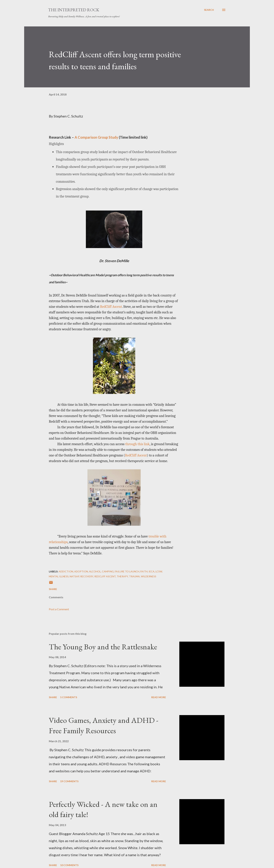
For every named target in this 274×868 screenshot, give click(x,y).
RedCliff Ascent (111, 307)
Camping (108, 571)
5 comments (69, 697)
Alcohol (95, 571)
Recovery (87, 576)
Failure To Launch (127, 571)
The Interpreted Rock (74, 10)
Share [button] (53, 589)
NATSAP (74, 576)
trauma (134, 576)
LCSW (159, 571)
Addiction (66, 571)
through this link (137, 444)
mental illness (59, 576)
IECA (152, 571)
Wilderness (149, 576)
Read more (159, 697)
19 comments (69, 781)
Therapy (122, 576)
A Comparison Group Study (96, 137)
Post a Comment (59, 609)
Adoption (81, 571)
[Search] (209, 10)
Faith (144, 571)
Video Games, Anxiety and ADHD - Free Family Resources (104, 725)
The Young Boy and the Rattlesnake (103, 647)
